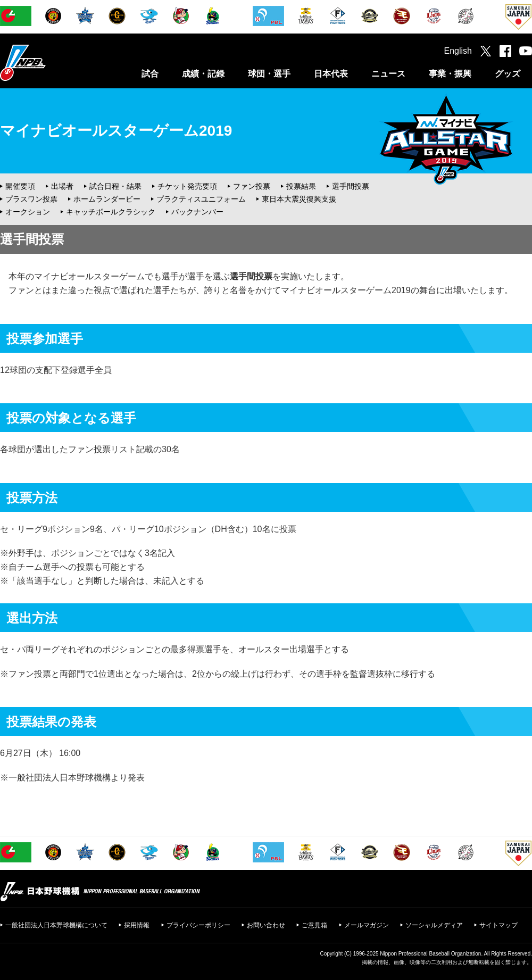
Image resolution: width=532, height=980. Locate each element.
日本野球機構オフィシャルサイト (49, 63)
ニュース (388, 74)
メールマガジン (367, 925)
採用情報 (137, 925)
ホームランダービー (107, 199)
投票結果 (301, 186)
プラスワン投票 (31, 199)
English (458, 51)
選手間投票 (351, 186)
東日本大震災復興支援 (299, 199)
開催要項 (20, 186)
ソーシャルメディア (434, 925)
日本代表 (331, 74)
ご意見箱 (314, 925)
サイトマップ (498, 925)
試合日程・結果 (115, 186)
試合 (150, 74)
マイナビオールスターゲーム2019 (116, 131)
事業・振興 (450, 74)
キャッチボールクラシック (111, 212)
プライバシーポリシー (198, 925)
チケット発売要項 (187, 186)
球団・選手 (269, 74)
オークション (28, 212)
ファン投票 (252, 186)
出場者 (62, 186)
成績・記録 (203, 74)
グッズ (508, 74)
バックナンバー (197, 212)
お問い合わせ (266, 925)
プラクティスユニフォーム (201, 199)
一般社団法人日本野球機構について (56, 925)
